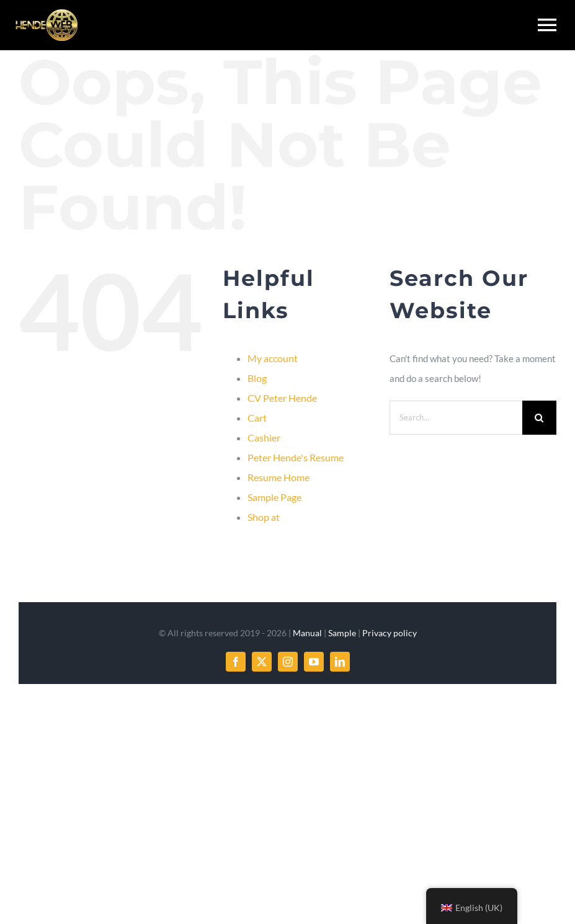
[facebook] (236, 662)
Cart (257, 418)
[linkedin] (340, 662)
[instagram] (288, 662)
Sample (342, 633)
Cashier (264, 438)
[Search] (539, 418)
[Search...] (456, 418)
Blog (257, 378)
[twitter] (262, 662)
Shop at (264, 517)
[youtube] (314, 662)
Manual (307, 633)
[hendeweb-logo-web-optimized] (47, 14)
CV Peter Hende (282, 398)
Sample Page (274, 497)
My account (273, 358)
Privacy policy (390, 633)
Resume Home (279, 477)
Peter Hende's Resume (296, 457)
